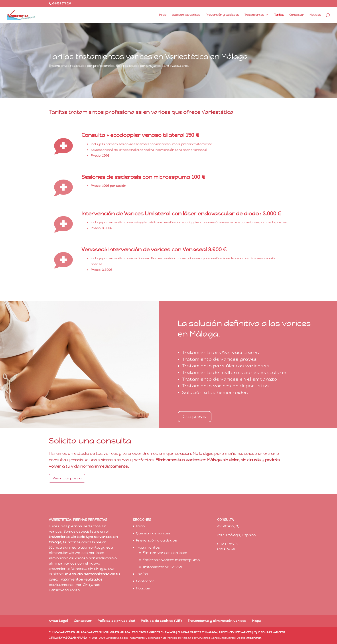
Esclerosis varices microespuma (171, 560)
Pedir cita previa (67, 478)
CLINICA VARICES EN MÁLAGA (67, 632)
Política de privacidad (116, 621)
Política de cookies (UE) (161, 621)
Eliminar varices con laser (165, 553)
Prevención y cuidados (222, 15)
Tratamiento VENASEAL (163, 567)
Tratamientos (254, 15)
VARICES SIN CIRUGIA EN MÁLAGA (109, 632)
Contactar (297, 15)
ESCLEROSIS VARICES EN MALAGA (154, 632)
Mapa (257, 621)
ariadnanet (254, 638)
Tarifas (279, 15)
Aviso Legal (58, 621)
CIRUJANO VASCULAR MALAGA (68, 638)
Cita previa (195, 417)
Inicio (163, 15)
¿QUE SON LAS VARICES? (269, 632)
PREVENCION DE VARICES (235, 632)
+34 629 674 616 (61, 4)
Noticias (315, 15)
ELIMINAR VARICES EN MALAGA (197, 632)
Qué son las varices (186, 15)
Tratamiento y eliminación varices (217, 621)
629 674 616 (227, 549)
